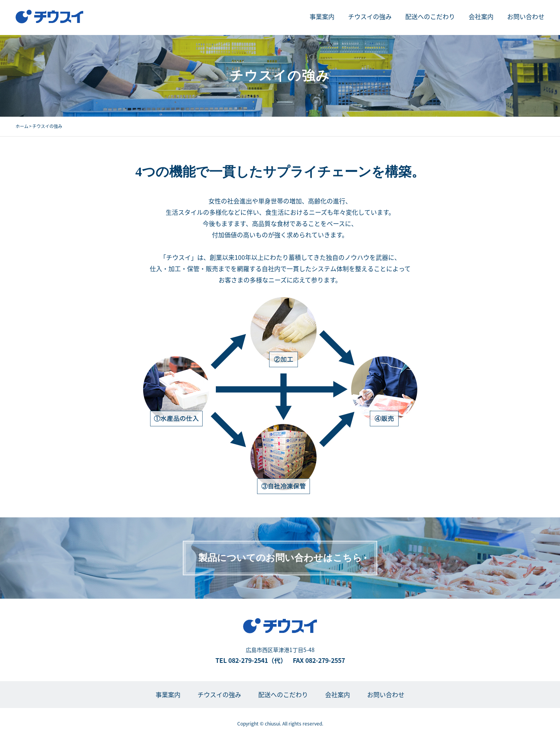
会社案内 (481, 16)
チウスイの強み (370, 16)
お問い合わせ (526, 16)
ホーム (22, 126)
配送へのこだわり (430, 16)
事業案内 (322, 16)
